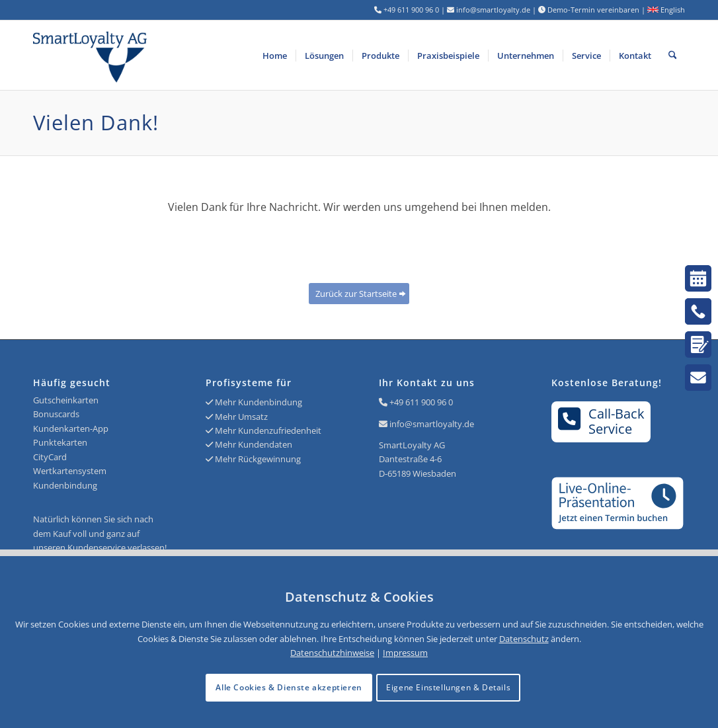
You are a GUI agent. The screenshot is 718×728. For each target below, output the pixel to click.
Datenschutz (524, 639)
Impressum (405, 653)
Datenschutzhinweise (332, 653)
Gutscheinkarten (66, 400)
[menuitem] (275, 55)
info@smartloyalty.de (432, 424)
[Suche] (673, 55)
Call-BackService (601, 421)
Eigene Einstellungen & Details (448, 687)
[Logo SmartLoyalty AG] (163, 55)
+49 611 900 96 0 (421, 402)
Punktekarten (60, 442)
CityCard (50, 457)
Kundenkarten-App (71, 428)
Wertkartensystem (70, 471)
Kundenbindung (65, 485)
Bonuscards (56, 414)
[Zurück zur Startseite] (359, 294)
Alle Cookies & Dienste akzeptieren (289, 687)
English (666, 10)
